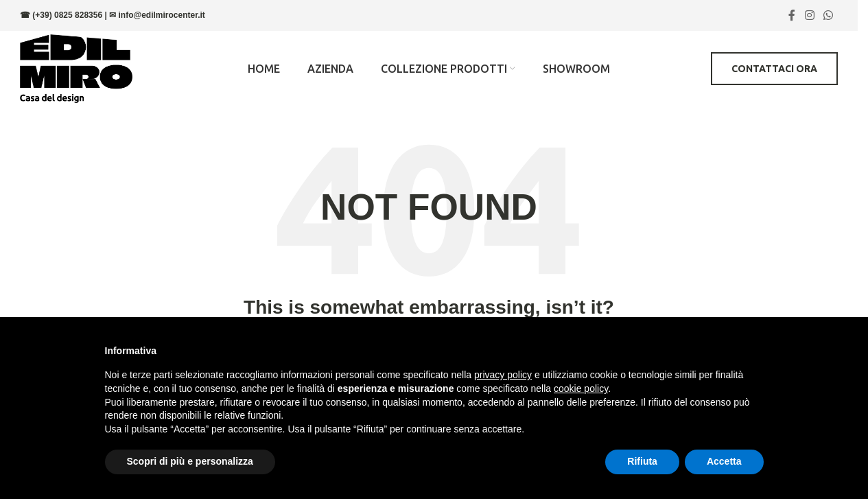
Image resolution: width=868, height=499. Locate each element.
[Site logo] (76, 68)
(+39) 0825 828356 (67, 15)
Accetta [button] (724, 461)
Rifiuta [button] (642, 461)
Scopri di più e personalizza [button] (190, 461)
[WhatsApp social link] (829, 15)
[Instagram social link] (809, 15)
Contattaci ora (774, 69)
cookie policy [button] (581, 388)
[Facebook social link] (792, 15)
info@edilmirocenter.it (161, 15)
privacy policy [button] (503, 375)
